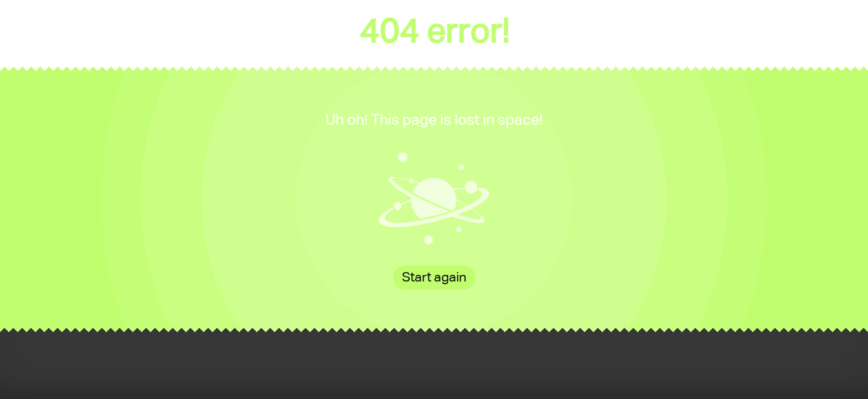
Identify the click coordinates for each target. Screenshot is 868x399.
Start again (434, 278)
